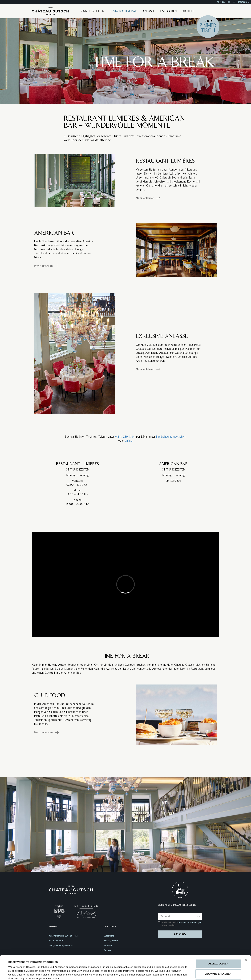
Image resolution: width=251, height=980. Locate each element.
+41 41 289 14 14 (223, 2)
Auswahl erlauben (218, 951)
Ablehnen (218, 962)
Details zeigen (152, 974)
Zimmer (208, 26)
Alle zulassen (218, 941)
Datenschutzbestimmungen (189, 923)
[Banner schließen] (246, 938)
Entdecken (169, 12)
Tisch (208, 31)
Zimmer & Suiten (92, 12)
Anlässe (149, 12)
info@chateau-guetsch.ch (171, 437)
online (128, 441)
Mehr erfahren (145, 198)
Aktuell (188, 12)
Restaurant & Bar (123, 12)
